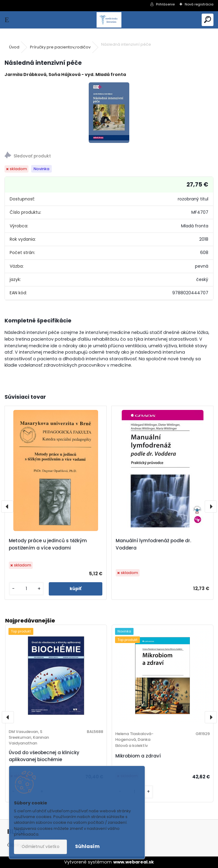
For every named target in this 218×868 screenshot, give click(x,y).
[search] (208, 20)
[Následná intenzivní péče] (109, 113)
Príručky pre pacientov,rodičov (60, 47)
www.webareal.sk (134, 862)
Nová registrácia (199, 4)
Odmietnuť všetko (40, 847)
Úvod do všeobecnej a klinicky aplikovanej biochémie (44, 756)
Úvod (14, 47)
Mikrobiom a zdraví (138, 756)
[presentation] (7, 507)
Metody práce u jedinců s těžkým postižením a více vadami (48, 544)
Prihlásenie (165, 4)
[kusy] (26, 589)
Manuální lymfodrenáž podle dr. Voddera (153, 544)
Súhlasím (87, 846)
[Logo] (109, 20)
